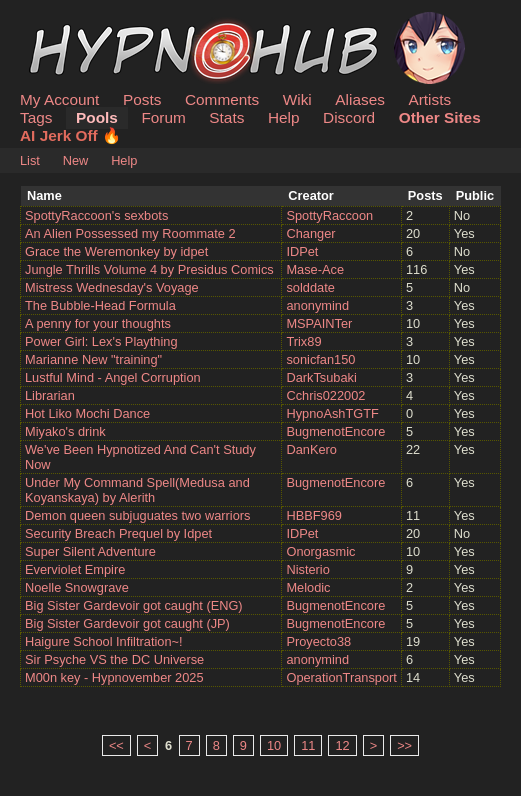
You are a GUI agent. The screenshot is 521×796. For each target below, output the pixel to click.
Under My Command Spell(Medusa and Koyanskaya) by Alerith (137, 490)
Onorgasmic (320, 551)
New (76, 160)
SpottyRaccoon (329, 215)
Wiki (297, 99)
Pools (97, 117)
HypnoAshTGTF (332, 413)
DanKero (311, 449)
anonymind (317, 305)
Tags (36, 117)
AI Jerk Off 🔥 (70, 135)
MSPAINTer (319, 323)
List (30, 160)
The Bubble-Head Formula (100, 305)
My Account (59, 99)
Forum (163, 117)
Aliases (360, 99)
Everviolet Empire (75, 569)
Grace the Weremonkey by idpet (116, 251)
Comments (222, 99)
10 (274, 745)
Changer (310, 233)
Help (284, 117)
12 (342, 745)
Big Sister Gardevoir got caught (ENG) (134, 605)
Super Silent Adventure (90, 551)
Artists (429, 99)
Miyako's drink (65, 431)
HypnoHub (75, 23)
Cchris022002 (325, 395)
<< (116, 745)
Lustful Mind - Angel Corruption (113, 377)
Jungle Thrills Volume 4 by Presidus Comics (149, 269)
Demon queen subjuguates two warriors (138, 515)
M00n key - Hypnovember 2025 (114, 677)
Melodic (308, 587)
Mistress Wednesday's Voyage (112, 287)
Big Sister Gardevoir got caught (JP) (127, 623)
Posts (142, 99)
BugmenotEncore (335, 431)
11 (308, 745)
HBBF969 (313, 515)
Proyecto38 (318, 641)
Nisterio (307, 569)
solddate (310, 287)
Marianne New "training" (93, 359)
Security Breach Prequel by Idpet (118, 533)
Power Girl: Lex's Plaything (101, 341)
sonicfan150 (320, 359)
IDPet (302, 251)
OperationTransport (341, 677)
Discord (349, 117)
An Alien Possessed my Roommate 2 (130, 233)
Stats (226, 117)
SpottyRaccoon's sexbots (96, 215)
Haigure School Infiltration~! (104, 641)
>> (404, 745)
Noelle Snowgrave (77, 587)
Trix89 (303, 341)
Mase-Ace (315, 269)
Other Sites (440, 117)
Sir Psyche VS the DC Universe (114, 659)
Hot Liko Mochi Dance (87, 413)
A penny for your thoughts (98, 323)
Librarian (50, 395)
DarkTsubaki (321, 377)
